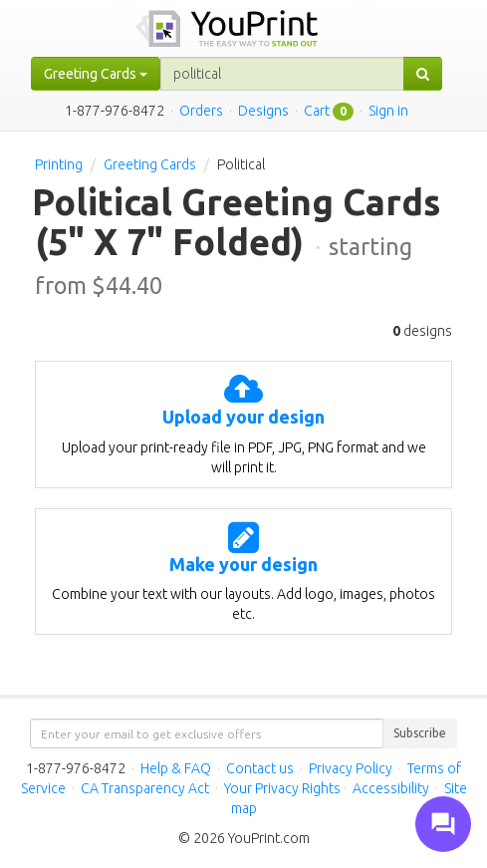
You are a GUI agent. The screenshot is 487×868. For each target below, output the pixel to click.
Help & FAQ (176, 768)
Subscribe (420, 733)
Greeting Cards (150, 164)
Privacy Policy (351, 768)
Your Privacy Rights (282, 788)
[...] (282, 74)
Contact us (260, 768)
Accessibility (391, 788)
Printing (59, 164)
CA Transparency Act (145, 788)
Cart (317, 111)
